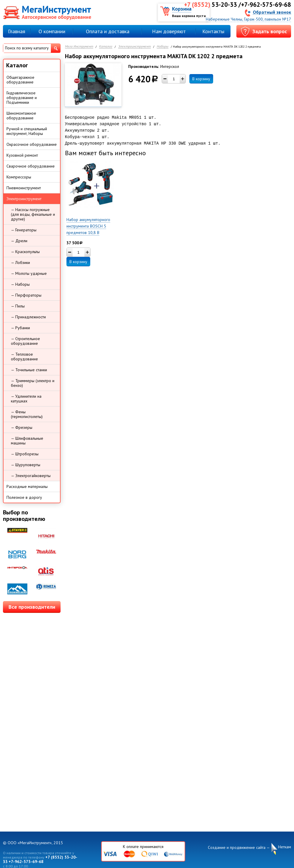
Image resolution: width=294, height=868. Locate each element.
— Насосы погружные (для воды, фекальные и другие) (33, 214)
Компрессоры (19, 177)
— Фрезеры (22, 427)
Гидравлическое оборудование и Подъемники (22, 98)
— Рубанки (20, 328)
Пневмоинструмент (24, 188)
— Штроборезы (25, 454)
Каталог (106, 47)
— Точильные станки (29, 370)
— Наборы (20, 284)
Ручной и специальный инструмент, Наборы (27, 131)
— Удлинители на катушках (26, 399)
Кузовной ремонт (22, 155)
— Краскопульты (25, 252)
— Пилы (18, 306)
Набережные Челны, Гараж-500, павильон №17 (248, 19)
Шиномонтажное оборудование (21, 116)
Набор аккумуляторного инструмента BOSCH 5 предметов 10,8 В (88, 226)
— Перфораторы (26, 295)
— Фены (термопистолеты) (27, 414)
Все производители (32, 607)
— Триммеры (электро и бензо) (33, 383)
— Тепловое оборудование (24, 357)
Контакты (213, 31)
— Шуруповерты (26, 465)
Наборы (163, 47)
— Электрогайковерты (31, 476)
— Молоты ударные (29, 273)
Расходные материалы (27, 486)
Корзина (182, 9)
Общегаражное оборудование (20, 80)
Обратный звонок (272, 12)
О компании (52, 31)
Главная (17, 31)
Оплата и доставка (108, 31)
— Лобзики (20, 262)
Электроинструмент (135, 47)
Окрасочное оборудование (32, 144)
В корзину (201, 79)
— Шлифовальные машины (27, 441)
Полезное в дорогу (24, 497)
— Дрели (19, 241)
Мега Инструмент (79, 47)
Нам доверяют (169, 31)
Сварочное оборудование (31, 166)
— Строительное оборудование (25, 341)
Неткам (285, 847)
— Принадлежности (28, 317)
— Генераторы (24, 230)
